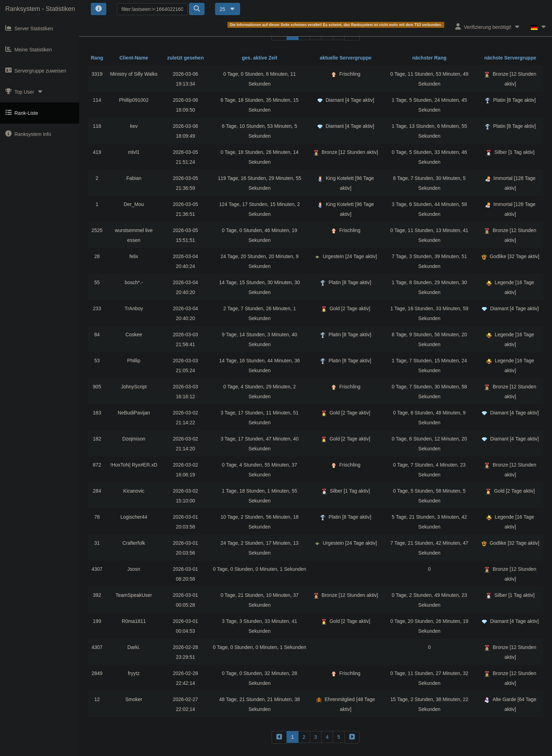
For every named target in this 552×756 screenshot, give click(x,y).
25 (228, 9)
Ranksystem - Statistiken (40, 9)
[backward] (279, 737)
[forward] (352, 737)
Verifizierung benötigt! (488, 27)
